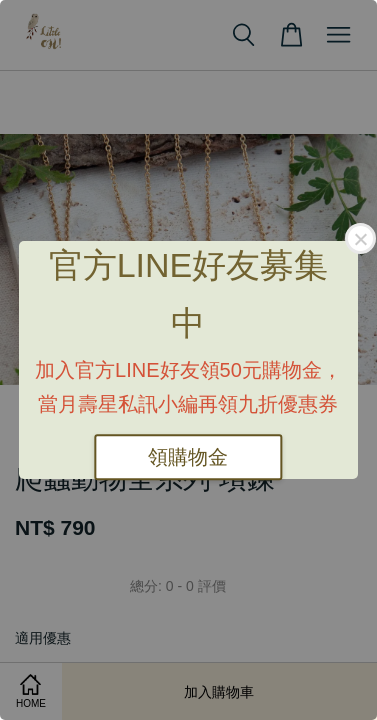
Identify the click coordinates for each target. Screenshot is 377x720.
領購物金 (188, 457)
